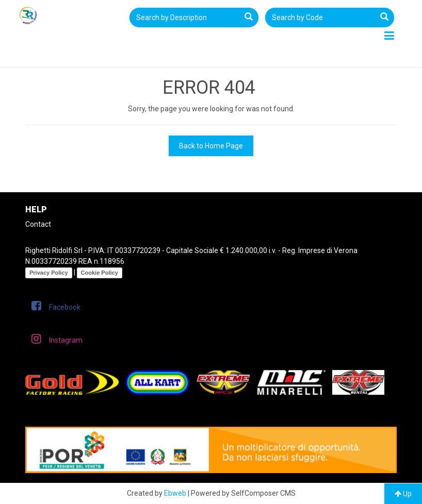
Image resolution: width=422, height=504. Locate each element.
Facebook (56, 306)
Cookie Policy (100, 273)
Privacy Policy (49, 273)
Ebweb (175, 493)
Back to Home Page (211, 146)
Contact (38, 224)
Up (403, 494)
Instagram (57, 339)
